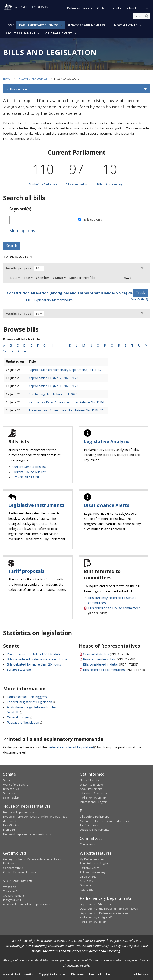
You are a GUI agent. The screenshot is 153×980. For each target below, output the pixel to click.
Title (28, 278)
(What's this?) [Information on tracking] (139, 299)
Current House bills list (29, 472)
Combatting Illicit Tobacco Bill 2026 (53, 394)
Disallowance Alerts (107, 505)
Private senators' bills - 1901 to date (34, 654)
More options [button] (22, 230)
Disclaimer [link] (78, 974)
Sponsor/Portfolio (82, 278)
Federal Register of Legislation (29, 702)
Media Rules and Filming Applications (27, 904)
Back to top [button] (141, 974)
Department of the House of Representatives (109, 909)
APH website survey (93, 872)
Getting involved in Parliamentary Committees (32, 859)
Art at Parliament (14, 896)
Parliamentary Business (39, 25)
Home (10, 25)
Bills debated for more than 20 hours (34, 664)
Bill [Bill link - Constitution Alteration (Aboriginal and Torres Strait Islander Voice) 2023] (28, 300)
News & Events (126, 25)
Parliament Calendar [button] (80, 8)
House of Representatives (20, 812)
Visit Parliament (58, 33)
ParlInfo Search (90, 868)
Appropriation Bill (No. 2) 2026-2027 (53, 378)
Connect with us (13, 868)
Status (59, 278)
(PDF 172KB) (111, 664)
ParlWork (131, 8)
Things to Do (11, 891)
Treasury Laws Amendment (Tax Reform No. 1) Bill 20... (67, 410)
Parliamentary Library (93, 798)
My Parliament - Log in (94, 859)
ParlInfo (116, 8)
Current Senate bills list (29, 467)
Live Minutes (11, 825)
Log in (144, 8)
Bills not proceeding (110, 184)
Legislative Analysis (107, 441)
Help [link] (109, 974)
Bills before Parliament (43, 184)
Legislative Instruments (36, 505)
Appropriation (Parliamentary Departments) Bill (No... (65, 370)
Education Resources (93, 793)
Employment (88, 877)
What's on (10, 887)
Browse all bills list (26, 477)
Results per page (18, 268)
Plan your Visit (12, 900)
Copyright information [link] (53, 974)
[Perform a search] (147, 16)
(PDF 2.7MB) (109, 659)
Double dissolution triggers (27, 697)
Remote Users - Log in (94, 863)
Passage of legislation (23, 722)
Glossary (85, 885)
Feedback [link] (95, 974)
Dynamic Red (11, 789)
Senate (8, 780)
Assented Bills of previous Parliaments (104, 821)
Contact (102, 8)
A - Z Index (87, 881)
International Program (94, 802)
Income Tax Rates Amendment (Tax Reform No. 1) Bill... (67, 402)
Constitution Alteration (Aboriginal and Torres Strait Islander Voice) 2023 (71, 293)
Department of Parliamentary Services (104, 913)
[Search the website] (141, 16)
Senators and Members (86, 25)
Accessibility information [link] (19, 974)
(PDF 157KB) (106, 654)
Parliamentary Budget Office (98, 917)
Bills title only (93, 220)
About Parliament (20, 33)
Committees (87, 844)
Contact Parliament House (20, 872)
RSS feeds (87, 890)
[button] (76, 89)
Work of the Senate (16, 785)
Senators (9, 793)
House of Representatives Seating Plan (28, 834)
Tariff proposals (26, 571)
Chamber (43, 278)
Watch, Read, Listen (92, 785)
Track (141, 292)
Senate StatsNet (19, 669)
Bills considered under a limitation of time (37, 659)
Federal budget (18, 717)
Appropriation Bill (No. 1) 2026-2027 (53, 386)
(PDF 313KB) (114, 670)
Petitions (9, 863)
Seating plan (11, 798)
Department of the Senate (97, 904)
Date (15, 278)
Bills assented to (76, 184)
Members (9, 830)
